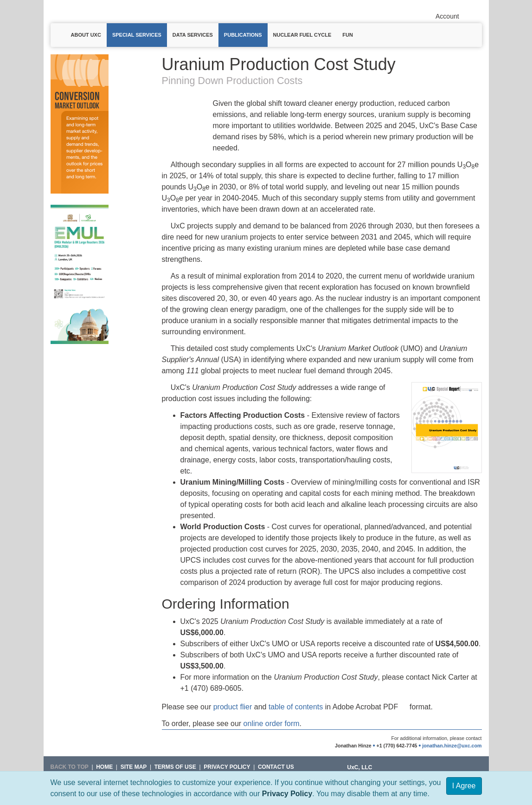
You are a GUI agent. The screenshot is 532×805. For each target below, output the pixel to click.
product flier (233, 707)
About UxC (86, 35)
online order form (272, 724)
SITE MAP (134, 767)
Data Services (193, 35)
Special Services (137, 35)
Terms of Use (175, 767)
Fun (348, 35)
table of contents (296, 707)
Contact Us (276, 767)
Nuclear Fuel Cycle (302, 35)
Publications (243, 35)
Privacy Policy (287, 794)
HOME (104, 767)
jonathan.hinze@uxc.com (452, 746)
